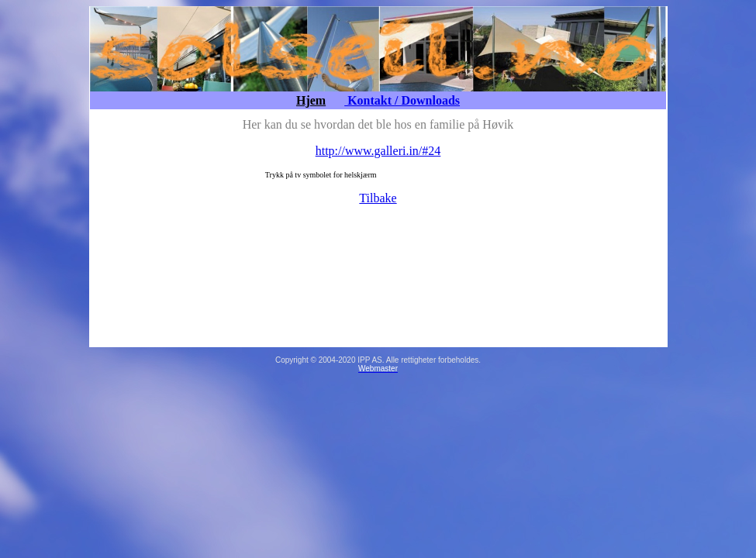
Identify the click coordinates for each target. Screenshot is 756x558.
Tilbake (378, 198)
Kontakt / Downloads (402, 100)
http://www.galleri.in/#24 (378, 151)
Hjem (311, 100)
